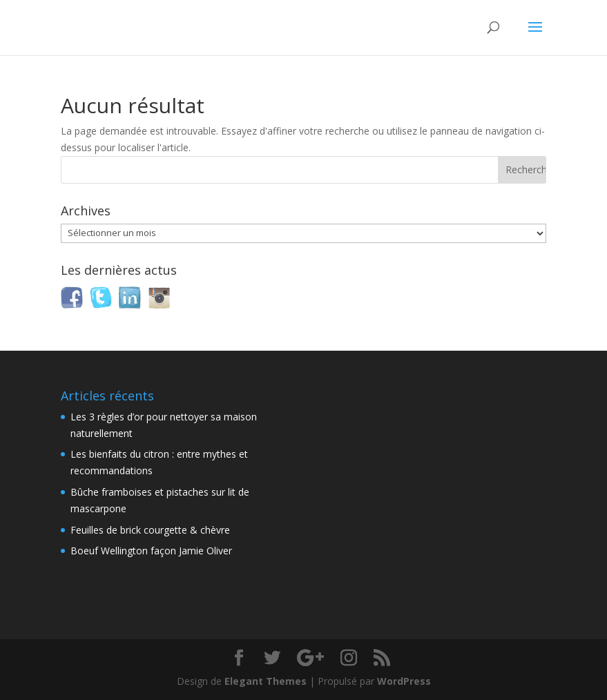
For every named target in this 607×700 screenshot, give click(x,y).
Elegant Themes (266, 681)
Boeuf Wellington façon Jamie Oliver (151, 551)
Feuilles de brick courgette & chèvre (150, 530)
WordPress (404, 681)
